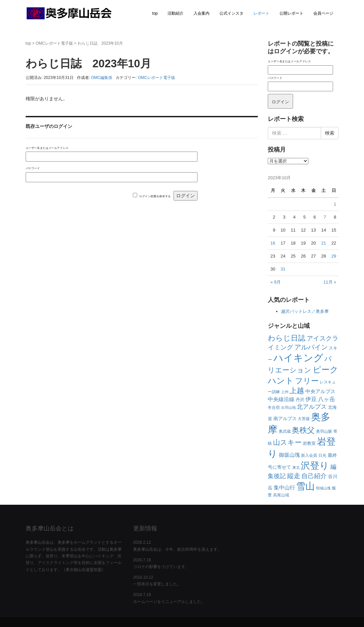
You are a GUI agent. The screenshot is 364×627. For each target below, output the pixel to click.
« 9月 (276, 282)
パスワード (33, 168)
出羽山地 (288, 407)
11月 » (330, 282)
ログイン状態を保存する (155, 196)
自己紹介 (314, 476)
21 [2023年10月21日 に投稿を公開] (323, 243)
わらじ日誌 (287, 338)
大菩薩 (304, 419)
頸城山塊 (323, 488)
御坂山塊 (289, 455)
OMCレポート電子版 (54, 43)
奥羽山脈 (324, 431)
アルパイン (311, 347)
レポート (261, 13)
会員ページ (323, 13)
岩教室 (309, 443)
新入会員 (309, 455)
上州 (285, 392)
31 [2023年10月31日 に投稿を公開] (283, 269)
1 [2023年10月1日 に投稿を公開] (335, 204)
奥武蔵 (285, 431)
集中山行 (284, 488)
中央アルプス (320, 391)
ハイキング (298, 358)
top (155, 13)
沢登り (315, 466)
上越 (297, 391)
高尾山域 (281, 495)
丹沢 (300, 400)
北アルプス (312, 407)
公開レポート (291, 13)
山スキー (287, 442)
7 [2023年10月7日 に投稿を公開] (325, 217)
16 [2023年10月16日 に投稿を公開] (273, 243)
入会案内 (201, 13)
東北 (296, 467)
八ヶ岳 (327, 399)
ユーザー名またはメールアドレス (47, 148)
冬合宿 (274, 407)
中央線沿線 (281, 399)
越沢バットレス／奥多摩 (305, 311)
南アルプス (285, 418)
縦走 (294, 476)
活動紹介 (176, 13)
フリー (307, 381)
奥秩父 (303, 430)
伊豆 (311, 399)
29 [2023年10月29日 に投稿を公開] (334, 256)
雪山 (305, 486)
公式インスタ (231, 13)
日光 (322, 455)
